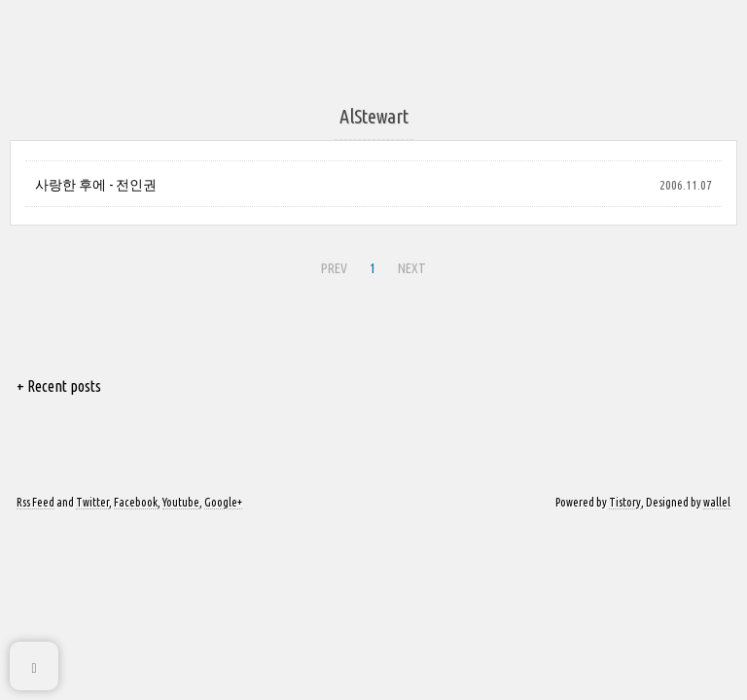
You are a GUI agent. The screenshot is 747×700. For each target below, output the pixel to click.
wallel (717, 502)
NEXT (412, 268)
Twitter (92, 502)
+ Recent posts (59, 386)
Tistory (625, 502)
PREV (334, 268)
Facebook (136, 502)
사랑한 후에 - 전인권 (96, 185)
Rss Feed (36, 502)
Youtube (181, 502)
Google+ (223, 502)
